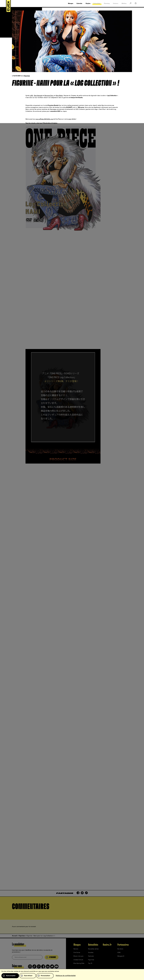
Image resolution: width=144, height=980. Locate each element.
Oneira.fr (107, 945)
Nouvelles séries (93, 949)
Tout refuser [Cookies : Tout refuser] (28, 976)
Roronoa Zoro (49, 96)
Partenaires (123, 945)
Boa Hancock (38, 96)
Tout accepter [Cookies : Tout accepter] (11, 976)
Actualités (93, 945)
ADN (119, 953)
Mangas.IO (121, 956)
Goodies (91, 953)
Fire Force (77, 953)
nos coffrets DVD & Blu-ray (44, 119)
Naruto (76, 949)
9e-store (120, 949)
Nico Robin (59, 96)
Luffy (31, 96)
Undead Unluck (78, 960)
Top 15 (90, 963)
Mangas (77, 945)
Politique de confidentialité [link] (66, 976)
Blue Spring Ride (79, 963)
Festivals (91, 956)
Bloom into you (78, 956)
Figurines (27, 76)
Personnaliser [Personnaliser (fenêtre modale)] (45, 976)
